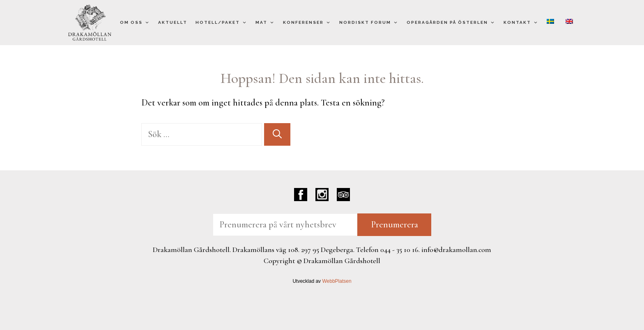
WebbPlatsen (337, 281)
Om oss (135, 23)
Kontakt (521, 23)
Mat (265, 23)
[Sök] (277, 134)
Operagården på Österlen (451, 23)
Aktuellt (173, 22)
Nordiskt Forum (369, 23)
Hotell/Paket (221, 23)
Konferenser (307, 23)
